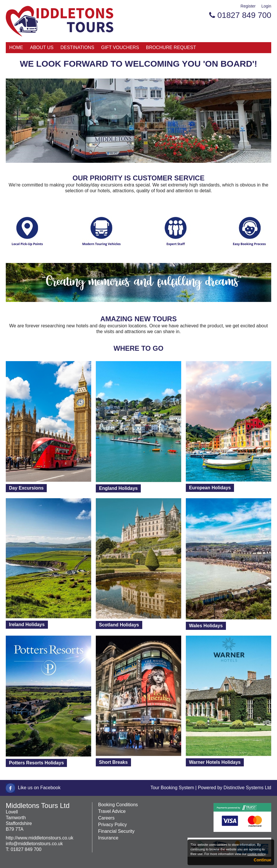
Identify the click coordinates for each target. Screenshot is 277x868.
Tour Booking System (172, 788)
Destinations (77, 47)
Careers (106, 818)
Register (248, 6)
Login (266, 6)
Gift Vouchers (120, 47)
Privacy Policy (113, 825)
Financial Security (116, 831)
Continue (262, 860)
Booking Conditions (118, 805)
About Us (42, 47)
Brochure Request (171, 47)
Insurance (108, 838)
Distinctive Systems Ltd (247, 788)
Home (16, 47)
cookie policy (256, 854)
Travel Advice (112, 811)
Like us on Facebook (39, 788)
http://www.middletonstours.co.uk (40, 838)
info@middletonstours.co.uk (34, 844)
